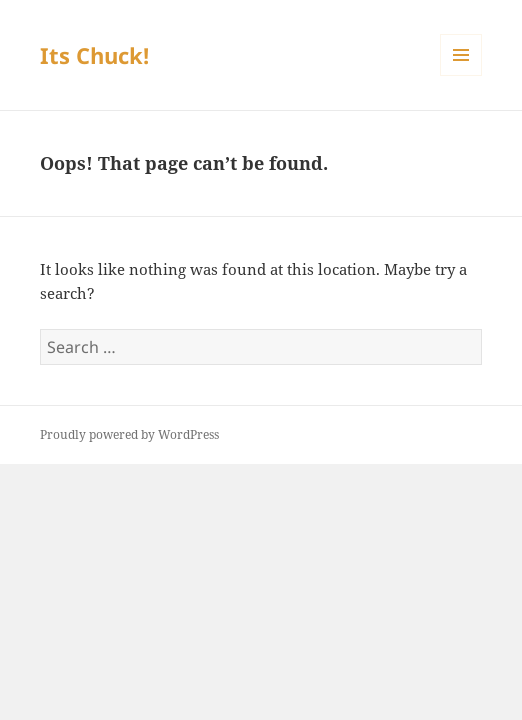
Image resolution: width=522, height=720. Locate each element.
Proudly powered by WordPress (129, 434)
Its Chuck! (94, 55)
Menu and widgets (461, 75)
